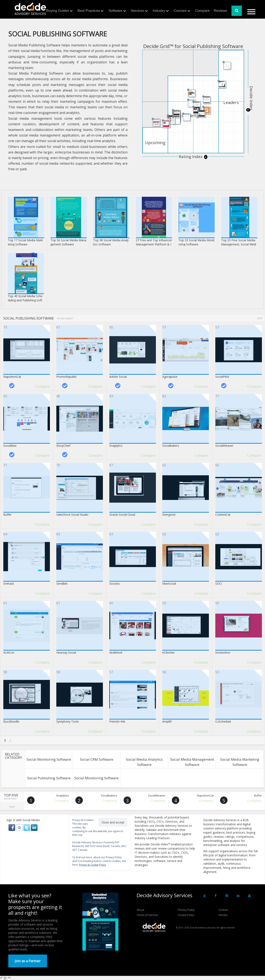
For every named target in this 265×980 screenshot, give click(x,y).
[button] (12, 827)
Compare (202, 11)
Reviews (220, 11)
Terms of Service (147, 915)
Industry (159, 11)
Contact (223, 910)
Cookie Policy (186, 915)
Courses (180, 11)
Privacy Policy (186, 910)
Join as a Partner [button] (28, 961)
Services (138, 11)
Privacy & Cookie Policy (92, 865)
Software (115, 11)
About (140, 910)
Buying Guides (58, 11)
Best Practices (89, 11)
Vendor (223, 915)
